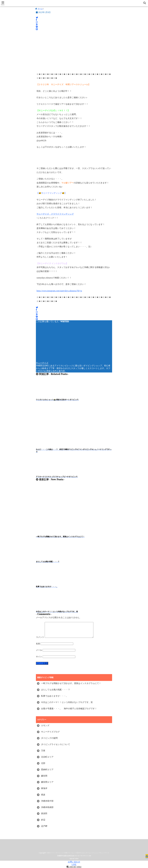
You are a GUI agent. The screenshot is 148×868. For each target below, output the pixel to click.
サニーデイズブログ (50, 735)
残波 (43, 798)
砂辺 (43, 823)
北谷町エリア (47, 761)
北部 (43, 767)
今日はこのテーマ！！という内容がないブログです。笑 (67, 706)
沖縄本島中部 (47, 805)
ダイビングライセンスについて (56, 748)
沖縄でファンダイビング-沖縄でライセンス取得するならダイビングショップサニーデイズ (78, 856)
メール (39, 654)
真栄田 (44, 817)
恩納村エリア (47, 773)
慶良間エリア (47, 786)
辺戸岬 (44, 830)
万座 (43, 754)
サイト (39, 660)
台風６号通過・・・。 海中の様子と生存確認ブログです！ (69, 712)
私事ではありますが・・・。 (54, 700)
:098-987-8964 (74, 867)
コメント (40, 641)
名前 (38, 647)
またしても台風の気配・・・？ (56, 693)
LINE (74, 864)
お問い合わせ (74, 862)
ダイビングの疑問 (49, 742)
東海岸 (44, 792)
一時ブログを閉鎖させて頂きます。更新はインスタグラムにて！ (71, 687)
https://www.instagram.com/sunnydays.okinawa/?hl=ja (59, 291)
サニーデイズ (42, 363)
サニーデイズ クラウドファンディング (55, 214)
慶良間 (44, 779)
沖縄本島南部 (47, 811)
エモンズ (45, 729)
